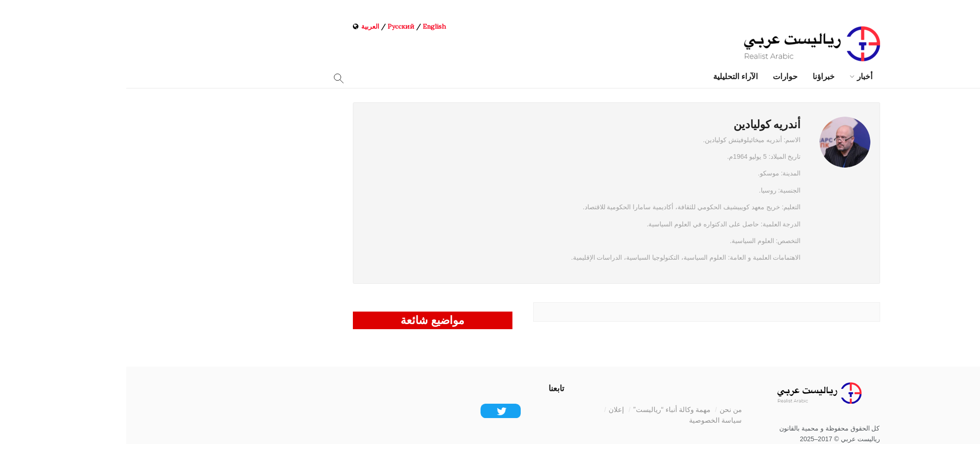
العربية (244, 26)
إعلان (490, 409)
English (308, 26)
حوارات (659, 76)
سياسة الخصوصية (589, 420)
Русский (275, 26)
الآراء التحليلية (609, 76)
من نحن (604, 409)
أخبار (739, 76)
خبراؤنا (697, 76)
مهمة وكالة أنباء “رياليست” (545, 409)
